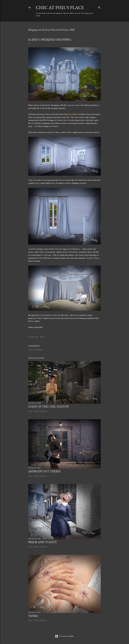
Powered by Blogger (64, 636)
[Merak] (65, 315)
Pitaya (96, 258)
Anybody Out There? (45, 471)
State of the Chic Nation (49, 406)
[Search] (99, 7)
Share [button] (42, 337)
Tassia (33, 616)
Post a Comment (35, 350)
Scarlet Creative (70, 114)
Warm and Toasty (42, 542)
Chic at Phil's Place (60, 8)
